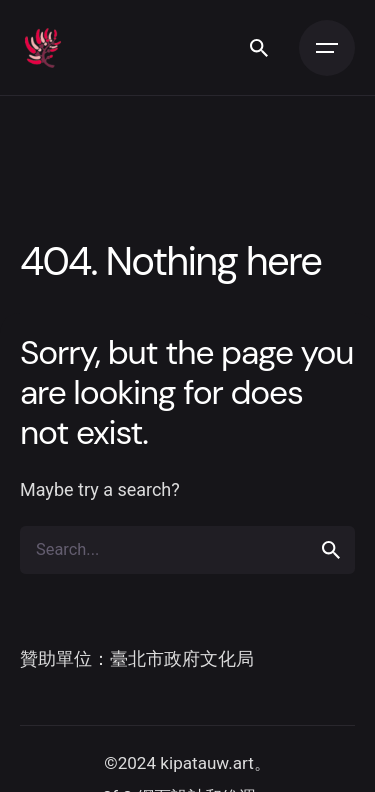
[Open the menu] (327, 48)
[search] (331, 550)
